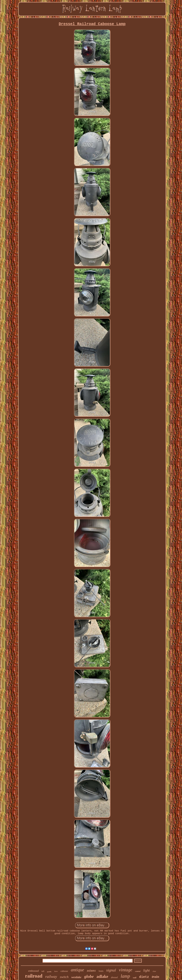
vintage (126, 970)
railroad (34, 976)
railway (51, 977)
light (146, 970)
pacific (49, 972)
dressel (114, 977)
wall (135, 978)
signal (111, 970)
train (156, 977)
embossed (33, 971)
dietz (144, 977)
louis (101, 971)
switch (64, 977)
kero (56, 971)
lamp (125, 976)
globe (89, 976)
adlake (102, 976)
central (138, 971)
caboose (64, 971)
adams (91, 971)
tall (43, 971)
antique (77, 970)
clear (154, 971)
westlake (76, 977)
